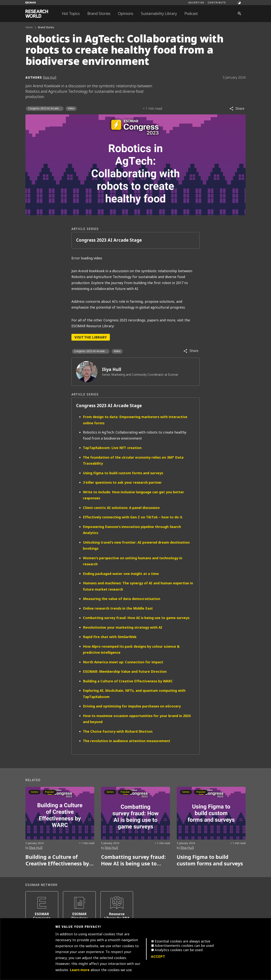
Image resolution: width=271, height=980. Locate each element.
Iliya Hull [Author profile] (50, 77)
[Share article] (237, 109)
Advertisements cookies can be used (184, 946)
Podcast (191, 14)
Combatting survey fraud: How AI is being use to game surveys (136, 618)
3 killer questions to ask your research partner (122, 482)
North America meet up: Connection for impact (123, 662)
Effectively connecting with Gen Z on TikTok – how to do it (133, 517)
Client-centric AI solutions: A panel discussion (121, 508)
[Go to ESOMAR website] (31, 3)
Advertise (196, 2)
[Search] (240, 14)
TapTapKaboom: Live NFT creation (112, 448)
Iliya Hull (112, 369)
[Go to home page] (37, 14)
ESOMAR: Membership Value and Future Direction (125, 672)
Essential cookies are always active (183, 941)
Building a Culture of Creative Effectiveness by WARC (128, 681)
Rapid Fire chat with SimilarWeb (110, 637)
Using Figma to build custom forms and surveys (123, 473)
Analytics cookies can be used (179, 950)
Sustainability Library (159, 14)
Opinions (126, 14)
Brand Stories (99, 14)
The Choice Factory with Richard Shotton (118, 731)
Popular (49, 792)
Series (35, 792)
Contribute (217, 2)
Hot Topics (71, 14)
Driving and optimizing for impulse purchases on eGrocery (132, 706)
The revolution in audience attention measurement (127, 741)
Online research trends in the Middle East (118, 608)
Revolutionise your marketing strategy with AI (123, 627)
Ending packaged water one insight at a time (121, 574)
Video (71, 108)
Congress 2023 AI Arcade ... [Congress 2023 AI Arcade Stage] (45, 108)
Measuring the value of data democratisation (122, 599)
